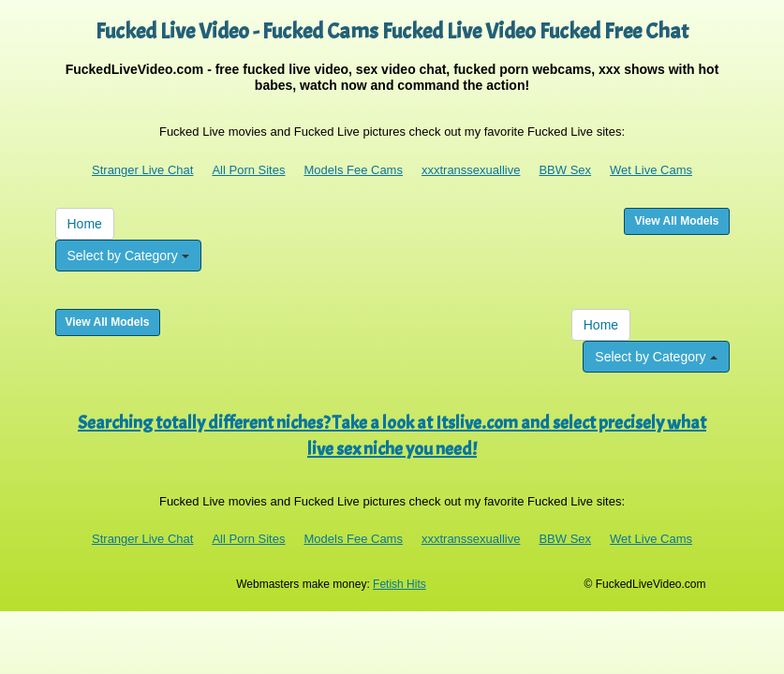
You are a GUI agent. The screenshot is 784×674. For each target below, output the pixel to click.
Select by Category (128, 256)
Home (85, 224)
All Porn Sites (248, 170)
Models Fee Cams (353, 170)
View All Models (676, 221)
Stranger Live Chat (142, 170)
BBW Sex (565, 170)
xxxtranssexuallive (471, 170)
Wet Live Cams (651, 170)
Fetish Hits (399, 584)
